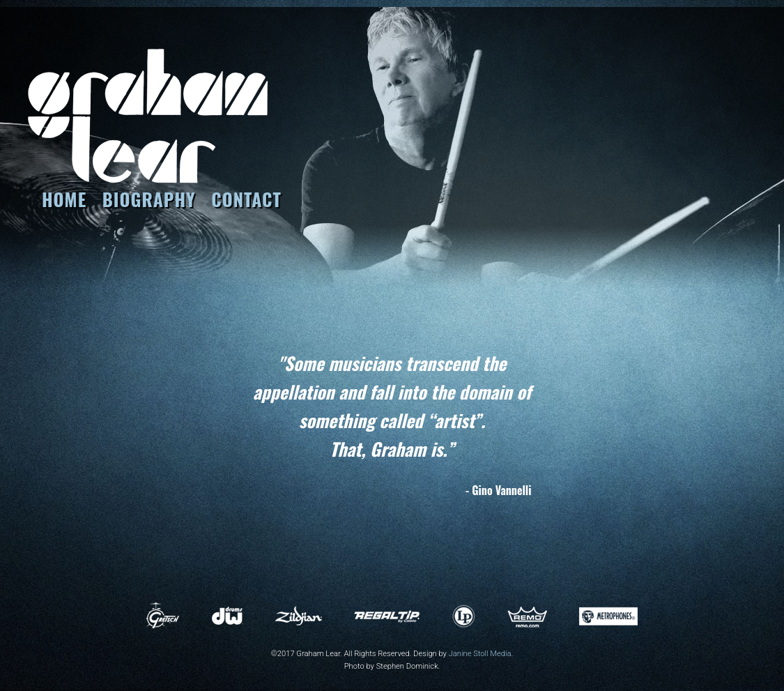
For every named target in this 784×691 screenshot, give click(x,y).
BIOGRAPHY (149, 199)
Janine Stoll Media (480, 654)
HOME (64, 199)
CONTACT (246, 199)
